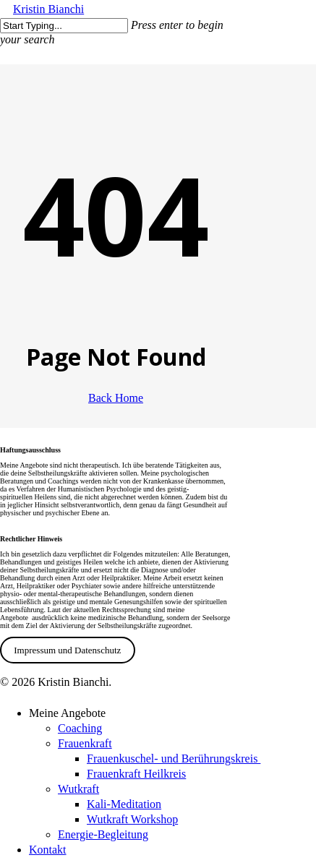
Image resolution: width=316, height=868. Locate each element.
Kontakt (48, 850)
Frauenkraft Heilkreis (136, 774)
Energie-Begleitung (103, 834)
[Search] (64, 26)
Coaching (80, 728)
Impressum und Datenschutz (67, 650)
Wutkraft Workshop (132, 819)
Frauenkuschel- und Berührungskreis (174, 759)
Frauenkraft (85, 743)
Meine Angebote (67, 713)
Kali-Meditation (124, 804)
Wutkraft (78, 789)
